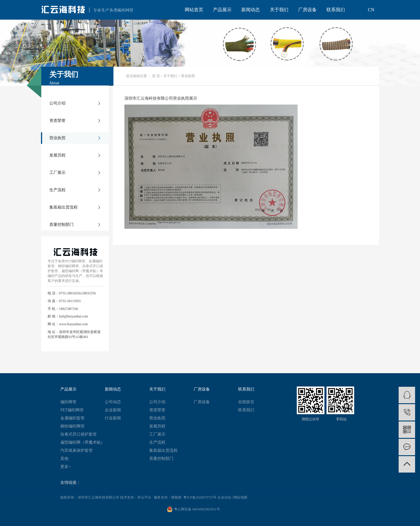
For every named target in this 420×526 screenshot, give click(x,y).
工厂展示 (57, 173)
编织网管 (68, 402)
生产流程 (57, 190)
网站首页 (194, 10)
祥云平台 (144, 497)
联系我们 (336, 10)
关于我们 (279, 10)
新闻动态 (251, 10)
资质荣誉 (57, 121)
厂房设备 (307, 10)
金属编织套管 (72, 418)
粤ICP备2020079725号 (200, 497)
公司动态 (113, 402)
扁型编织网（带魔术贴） (83, 442)
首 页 (156, 76)
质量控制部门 (61, 225)
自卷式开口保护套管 (79, 434)
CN (371, 10)
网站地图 (240, 497)
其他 (64, 459)
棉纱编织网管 (72, 426)
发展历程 (57, 155)
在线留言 (246, 402)
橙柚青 (176, 497)
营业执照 (57, 138)
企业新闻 (113, 410)
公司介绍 (57, 103)
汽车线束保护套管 (76, 450)
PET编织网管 (72, 410)
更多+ (66, 467)
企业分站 (224, 497)
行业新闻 (113, 418)
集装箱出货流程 (64, 207)
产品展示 (222, 10)
